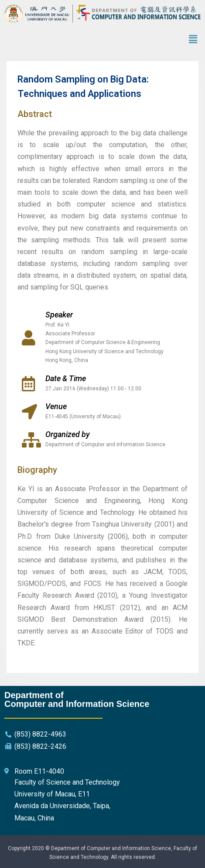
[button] (193, 40)
